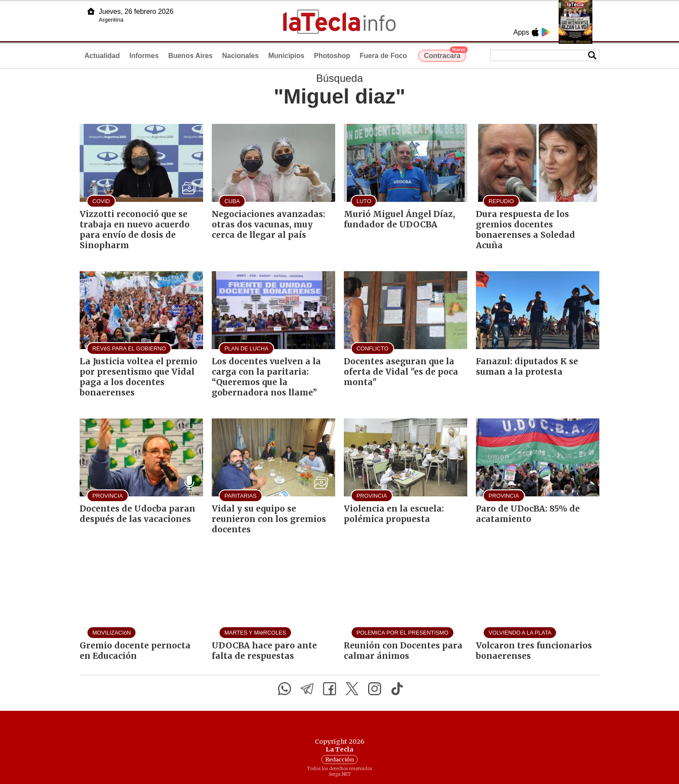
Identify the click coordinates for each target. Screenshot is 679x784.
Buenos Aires (190, 56)
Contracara (445, 55)
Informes (144, 56)
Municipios (286, 56)
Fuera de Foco (383, 56)
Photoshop (332, 56)
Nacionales (240, 56)
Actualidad (102, 56)
